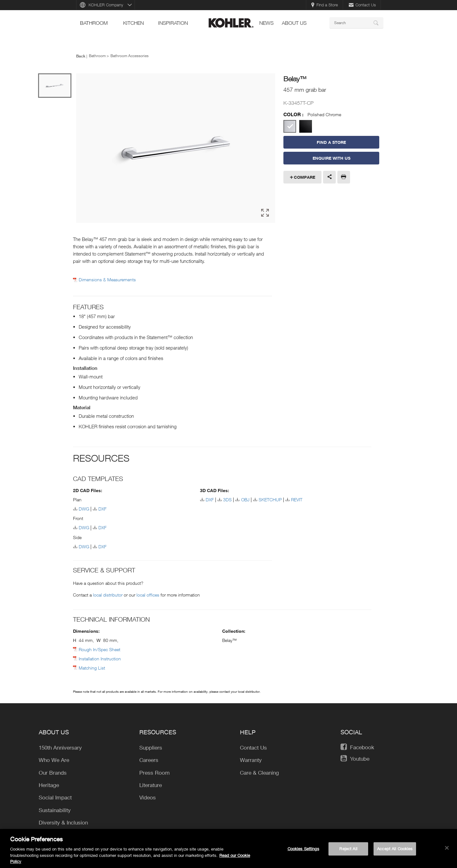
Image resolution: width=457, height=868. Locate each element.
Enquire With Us (331, 158)
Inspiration (173, 23)
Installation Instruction (100, 659)
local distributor (108, 595)
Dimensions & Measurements (107, 280)
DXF (103, 509)
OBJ (245, 500)
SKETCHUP (270, 500)
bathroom (94, 23)
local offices (148, 595)
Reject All (348, 851)
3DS (227, 500)
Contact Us (362, 5)
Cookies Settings (303, 851)
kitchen (133, 23)
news (266, 23)
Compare (305, 177)
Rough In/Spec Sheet (99, 649)
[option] (176, 148)
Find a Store (325, 5)
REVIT (297, 500)
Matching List (92, 668)
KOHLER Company (106, 5)
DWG (84, 509)
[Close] (447, 850)
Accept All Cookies (395, 851)
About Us (294, 23)
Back (81, 56)
